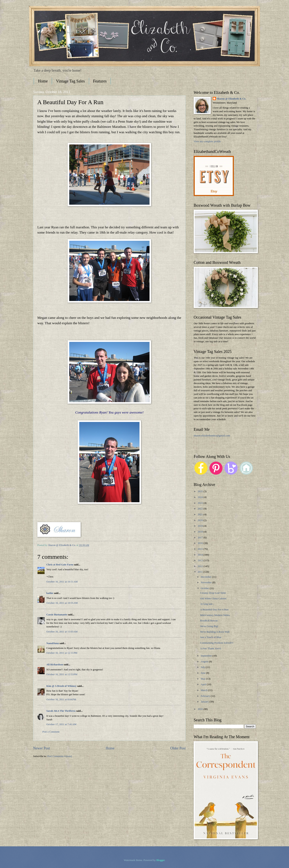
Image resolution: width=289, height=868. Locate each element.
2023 (201, 503)
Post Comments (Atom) (60, 756)
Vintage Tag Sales (70, 81)
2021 (201, 514)
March (204, 690)
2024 (201, 497)
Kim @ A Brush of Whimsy (61, 686)
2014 (201, 555)
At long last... (207, 604)
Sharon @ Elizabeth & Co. (62, 545)
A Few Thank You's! (211, 648)
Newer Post (42, 748)
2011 (201, 572)
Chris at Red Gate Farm (60, 565)
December (206, 577)
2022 (201, 509)
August (205, 662)
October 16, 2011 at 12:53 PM (62, 674)
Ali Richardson (55, 665)
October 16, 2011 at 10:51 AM (62, 582)
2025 (201, 491)
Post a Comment (51, 732)
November (207, 582)
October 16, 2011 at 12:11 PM (62, 653)
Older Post (178, 748)
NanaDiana (53, 643)
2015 (201, 549)
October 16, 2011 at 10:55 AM (62, 603)
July (203, 667)
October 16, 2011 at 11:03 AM (62, 632)
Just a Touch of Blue (211, 637)
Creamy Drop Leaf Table (213, 593)
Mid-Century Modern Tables (215, 615)
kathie (50, 593)
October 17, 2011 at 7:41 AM (61, 724)
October (205, 588)
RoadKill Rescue (209, 621)
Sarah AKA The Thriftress (61, 711)
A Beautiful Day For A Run (214, 610)
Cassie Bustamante (57, 615)
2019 (201, 526)
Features (100, 81)
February (206, 696)
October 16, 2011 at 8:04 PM (61, 699)
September (207, 656)
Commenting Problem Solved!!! (217, 643)
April (204, 684)
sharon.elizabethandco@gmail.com (212, 436)
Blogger (160, 860)
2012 (201, 566)
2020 (201, 520)
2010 (201, 709)
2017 (201, 538)
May (203, 679)
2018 (201, 532)
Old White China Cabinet (213, 599)
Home (43, 81)
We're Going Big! (209, 626)
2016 (201, 543)
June (203, 673)
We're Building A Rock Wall (215, 632)
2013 (201, 560)
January (205, 702)
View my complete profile (207, 141)
